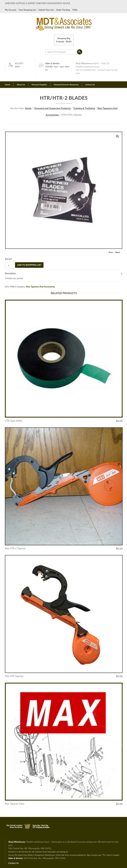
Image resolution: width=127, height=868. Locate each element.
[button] (118, 136)
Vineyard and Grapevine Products (52, 108)
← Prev (110, 252)
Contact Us (90, 85)
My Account (11, 10)
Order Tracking (63, 10)
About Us (21, 85)
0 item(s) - (64, 40)
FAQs (75, 10)
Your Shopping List (27, 10)
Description (10, 273)
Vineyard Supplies (39, 85)
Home (8, 85)
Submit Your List (46, 10)
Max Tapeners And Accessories (40, 287)
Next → (119, 252)
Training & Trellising (84, 108)
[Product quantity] (10, 265)
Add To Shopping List (29, 265)
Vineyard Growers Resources (66, 85)
